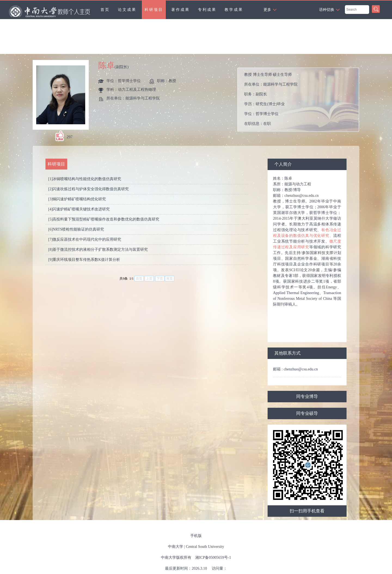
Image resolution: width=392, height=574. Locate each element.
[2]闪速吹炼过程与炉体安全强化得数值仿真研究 (88, 189)
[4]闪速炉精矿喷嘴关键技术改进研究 (79, 209)
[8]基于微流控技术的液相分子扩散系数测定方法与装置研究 (98, 250)
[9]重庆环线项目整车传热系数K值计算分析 (84, 260)
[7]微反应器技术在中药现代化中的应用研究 (85, 239)
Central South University (205, 547)
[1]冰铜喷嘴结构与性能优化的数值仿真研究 (85, 179)
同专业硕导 (307, 413)
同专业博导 (307, 396)
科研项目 (154, 10)
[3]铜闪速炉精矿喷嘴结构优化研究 (77, 199)
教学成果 (234, 10)
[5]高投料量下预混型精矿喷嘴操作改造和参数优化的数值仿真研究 (104, 219)
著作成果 (180, 10)
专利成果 (207, 10)
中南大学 (176, 547)
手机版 (196, 536)
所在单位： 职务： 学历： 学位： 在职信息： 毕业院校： (300, 100)
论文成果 (127, 10)
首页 (105, 10)
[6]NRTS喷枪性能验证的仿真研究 (76, 229)
